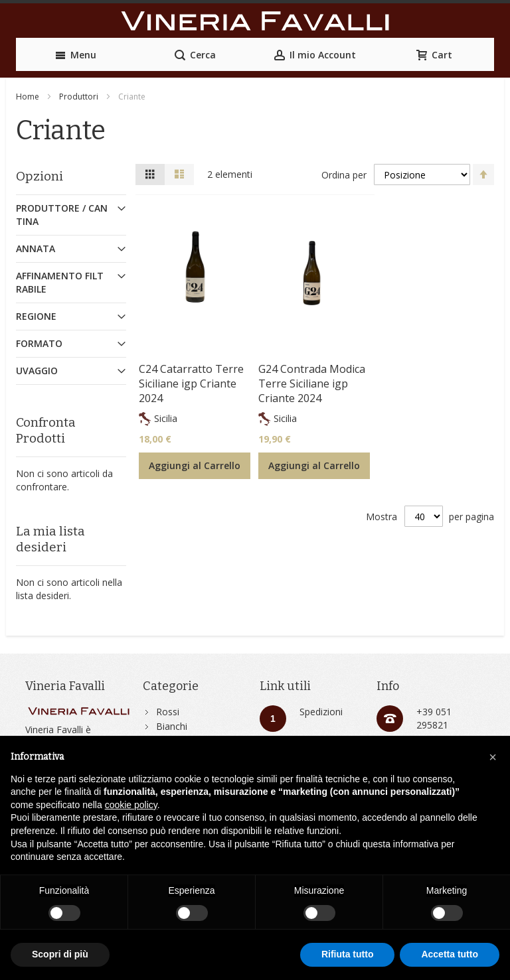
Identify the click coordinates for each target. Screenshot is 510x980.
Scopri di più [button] (60, 954)
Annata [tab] (36, 248)
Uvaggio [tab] (37, 371)
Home (28, 97)
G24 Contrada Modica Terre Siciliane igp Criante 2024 (312, 384)
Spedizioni (321, 712)
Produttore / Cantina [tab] (62, 215)
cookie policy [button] (131, 805)
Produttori (79, 97)
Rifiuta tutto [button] (348, 954)
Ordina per (344, 174)
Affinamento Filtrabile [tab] (60, 282)
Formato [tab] (39, 343)
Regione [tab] (36, 316)
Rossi (168, 712)
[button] (493, 757)
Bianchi (172, 726)
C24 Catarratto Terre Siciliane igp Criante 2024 (191, 384)
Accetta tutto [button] (450, 954)
